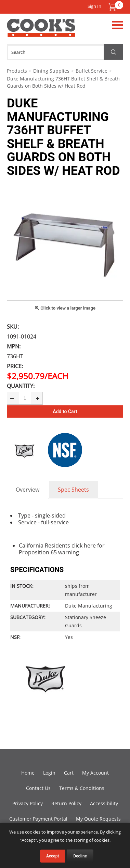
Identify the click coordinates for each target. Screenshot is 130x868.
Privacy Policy (28, 803)
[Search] (65, 52)
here (90, 545)
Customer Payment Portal (38, 819)
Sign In (94, 6)
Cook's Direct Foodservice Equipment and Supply (41, 32)
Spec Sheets (73, 490)
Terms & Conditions (82, 788)
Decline (80, 856)
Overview (28, 490)
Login (49, 773)
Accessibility (104, 803)
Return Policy (66, 803)
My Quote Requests (98, 819)
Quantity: (21, 386)
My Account (95, 773)
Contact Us (38, 788)
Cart (69, 773)
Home (28, 773)
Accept (53, 856)
